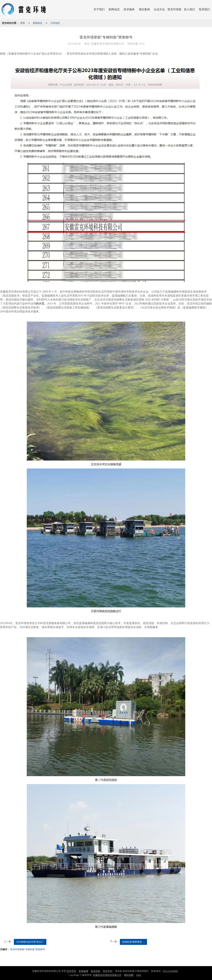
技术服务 (129, 9)
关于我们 (99, 9)
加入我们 (189, 9)
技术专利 (108, 971)
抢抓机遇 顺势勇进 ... (133, 942)
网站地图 (129, 975)
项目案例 (144, 9)
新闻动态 (114, 9)
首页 (23, 23)
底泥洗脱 (95, 971)
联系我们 (204, 9)
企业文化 (159, 9)
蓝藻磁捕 (83, 971)
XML (139, 975)
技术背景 (71, 971)
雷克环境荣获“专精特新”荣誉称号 (28, 949)
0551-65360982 (171, 971)
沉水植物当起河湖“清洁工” (30, 942)
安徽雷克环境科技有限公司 (107, 975)
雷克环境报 (174, 9)
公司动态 (55, 23)
